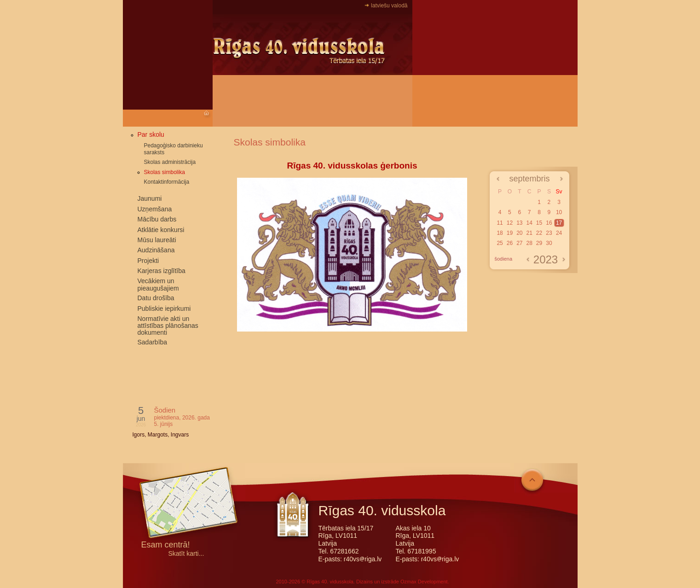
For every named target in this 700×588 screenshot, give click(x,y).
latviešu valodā (389, 6)
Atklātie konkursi (161, 230)
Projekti (148, 261)
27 (519, 243)
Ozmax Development (424, 582)
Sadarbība (153, 342)
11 (500, 223)
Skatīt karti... (186, 554)
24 (559, 233)
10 (559, 212)
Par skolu (151, 134)
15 (539, 223)
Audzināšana (156, 250)
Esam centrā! (166, 545)
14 (529, 223)
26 (510, 243)
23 (549, 233)
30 (549, 243)
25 (500, 243)
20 (519, 233)
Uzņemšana (155, 209)
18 (500, 233)
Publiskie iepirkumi (164, 309)
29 (539, 243)
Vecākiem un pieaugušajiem (158, 284)
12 (510, 223)
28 (529, 243)
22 (539, 233)
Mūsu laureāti (157, 240)
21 (529, 233)
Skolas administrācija (170, 162)
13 (519, 223)
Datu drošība (156, 298)
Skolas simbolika (165, 172)
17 (559, 223)
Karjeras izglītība (162, 271)
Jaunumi (150, 198)
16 (549, 223)
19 (510, 233)
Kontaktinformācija (167, 182)
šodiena (504, 259)
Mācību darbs (157, 219)
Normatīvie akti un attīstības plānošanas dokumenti (168, 326)
